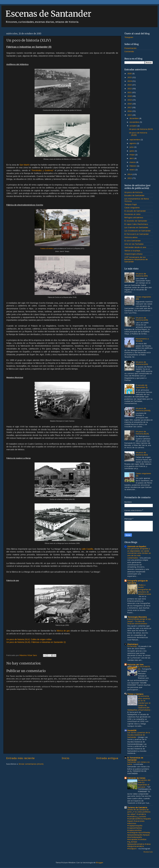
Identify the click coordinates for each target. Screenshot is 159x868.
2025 (130, 77)
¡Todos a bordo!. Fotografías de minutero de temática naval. (145, 590)
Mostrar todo (148, 852)
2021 (130, 92)
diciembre (134, 118)
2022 (130, 89)
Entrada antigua (107, 758)
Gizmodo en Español (137, 546)
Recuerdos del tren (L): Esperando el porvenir (144, 784)
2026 (130, 73)
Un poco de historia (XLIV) (141, 129)
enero (132, 170)
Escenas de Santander (48, 14)
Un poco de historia (133, 192)
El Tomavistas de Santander (135, 759)
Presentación (130, 48)
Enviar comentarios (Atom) (31, 764)
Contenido (129, 51)
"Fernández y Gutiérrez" (43, 170)
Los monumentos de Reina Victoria (137, 200)
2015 (130, 115)
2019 (130, 100)
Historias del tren (135, 664)
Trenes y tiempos (135, 694)
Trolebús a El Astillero (47, 249)
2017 (130, 107)
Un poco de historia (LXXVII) (143, 409)
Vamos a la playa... (133, 251)
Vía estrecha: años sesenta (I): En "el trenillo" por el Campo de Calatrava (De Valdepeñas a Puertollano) (139, 703)
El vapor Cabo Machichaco (136, 224)
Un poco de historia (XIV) (142, 275)
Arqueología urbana (133, 254)
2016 (130, 111)
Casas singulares (132, 208)
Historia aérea (131, 237)
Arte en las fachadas (134, 244)
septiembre (135, 140)
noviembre (135, 122)
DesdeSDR (132, 730)
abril (132, 158)
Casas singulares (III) (143, 298)
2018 (130, 104)
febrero (133, 166)
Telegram (129, 37)
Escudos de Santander (134, 195)
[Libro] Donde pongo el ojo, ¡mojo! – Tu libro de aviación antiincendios (139, 621)
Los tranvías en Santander (136, 227)
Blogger (100, 862)
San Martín (25, 165)
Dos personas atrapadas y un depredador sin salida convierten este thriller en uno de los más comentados (139, 553)
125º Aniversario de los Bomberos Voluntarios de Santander (136, 259)
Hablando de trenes (136, 778)
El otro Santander (133, 241)
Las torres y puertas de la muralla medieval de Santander (139, 735)
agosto (133, 143)
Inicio (66, 758)
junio (132, 151)
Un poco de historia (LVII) (142, 319)
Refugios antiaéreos (134, 217)
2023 (130, 85)
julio (132, 147)
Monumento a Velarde (142, 340)
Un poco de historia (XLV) (142, 454)
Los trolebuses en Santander (138, 231)
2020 (130, 96)
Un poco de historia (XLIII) (138, 134)
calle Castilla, (88, 549)
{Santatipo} (133, 644)
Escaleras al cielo (132, 214)
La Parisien (132, 646)
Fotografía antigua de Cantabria (138, 582)
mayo (132, 155)
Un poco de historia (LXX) (142, 363)
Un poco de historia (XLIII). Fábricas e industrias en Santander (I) (36, 642)
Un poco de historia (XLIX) (142, 433)
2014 (130, 174)
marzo (133, 162)
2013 (130, 178)
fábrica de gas (63, 631)
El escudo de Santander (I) (142, 386)
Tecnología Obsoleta (137, 617)
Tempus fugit (131, 204)
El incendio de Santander (136, 221)
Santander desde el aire (135, 247)
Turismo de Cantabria (137, 807)
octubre (133, 126)
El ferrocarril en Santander (137, 234)
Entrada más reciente (20, 758)
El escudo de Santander (135, 211)
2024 (130, 81)
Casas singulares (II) (143, 474)
